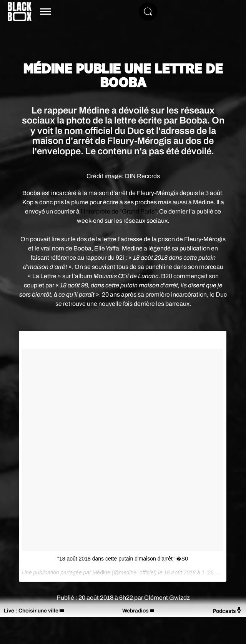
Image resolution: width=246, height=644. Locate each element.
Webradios (135, 611)
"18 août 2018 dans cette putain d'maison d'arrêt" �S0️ (123, 559)
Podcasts (227, 610)
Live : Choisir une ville (31, 611)
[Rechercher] (148, 12)
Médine (101, 572)
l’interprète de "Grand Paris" (119, 211)
